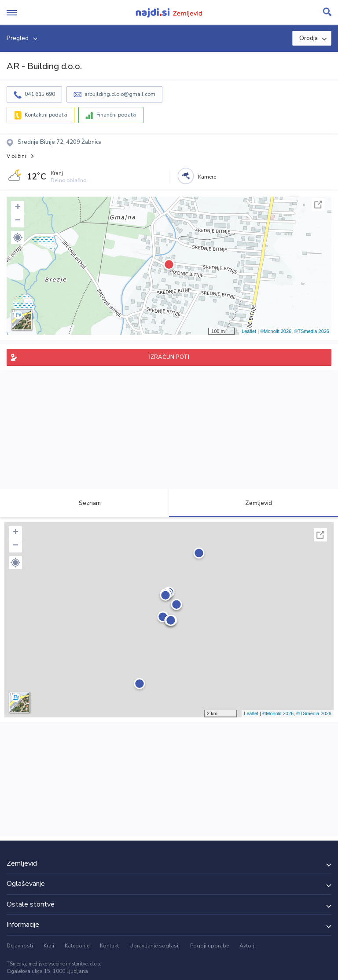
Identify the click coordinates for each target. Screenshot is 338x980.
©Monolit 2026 (276, 331)
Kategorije (77, 946)
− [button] (18, 221)
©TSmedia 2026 (312, 331)
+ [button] (18, 208)
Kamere (207, 177)
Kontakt (109, 946)
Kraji (49, 946)
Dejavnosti (20, 946)
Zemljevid (253, 503)
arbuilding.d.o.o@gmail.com (120, 94)
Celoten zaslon (318, 205)
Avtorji (248, 946)
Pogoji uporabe (209, 946)
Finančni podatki (116, 115)
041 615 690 (40, 94)
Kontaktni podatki (46, 115)
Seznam (85, 503)
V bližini (16, 156)
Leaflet (249, 331)
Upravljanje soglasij (154, 946)
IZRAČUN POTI (169, 357)
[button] (18, 238)
